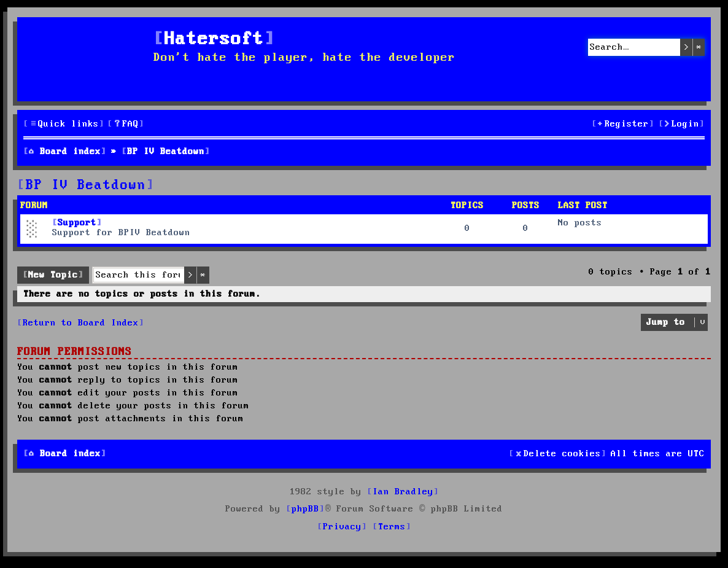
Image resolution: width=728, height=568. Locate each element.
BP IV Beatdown (86, 185)
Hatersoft (214, 40)
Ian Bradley (403, 492)
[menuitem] (126, 124)
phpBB (305, 509)
